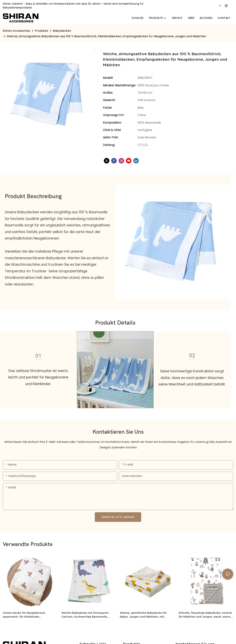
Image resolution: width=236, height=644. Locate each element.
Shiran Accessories (16, 31)
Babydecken (62, 31)
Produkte (41, 31)
